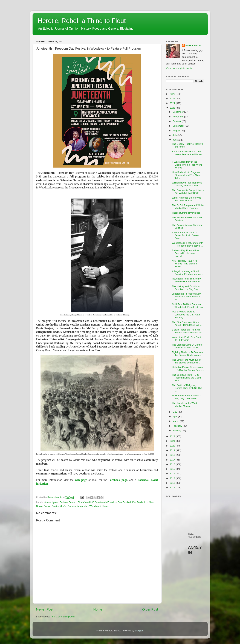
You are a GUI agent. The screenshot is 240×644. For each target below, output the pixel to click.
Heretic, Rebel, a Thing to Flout (82, 21)
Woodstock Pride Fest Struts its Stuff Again (187, 339)
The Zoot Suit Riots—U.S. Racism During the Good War (186, 378)
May (175, 412)
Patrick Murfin (59, 506)
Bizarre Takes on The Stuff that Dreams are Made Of (187, 331)
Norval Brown (43, 506)
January (177, 430)
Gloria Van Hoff (86, 502)
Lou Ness (149, 502)
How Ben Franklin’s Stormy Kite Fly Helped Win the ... (187, 280)
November (178, 117)
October (177, 121)
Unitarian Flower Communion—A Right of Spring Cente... (188, 369)
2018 (173, 455)
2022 (173, 436)
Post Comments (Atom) (63, 617)
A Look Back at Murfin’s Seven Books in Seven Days (185, 235)
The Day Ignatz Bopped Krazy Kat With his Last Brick (188, 192)
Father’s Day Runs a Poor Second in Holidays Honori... (186, 253)
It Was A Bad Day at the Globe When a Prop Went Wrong (187, 165)
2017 (173, 460)
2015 (173, 469)
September (179, 126)
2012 (173, 483)
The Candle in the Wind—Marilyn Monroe (186, 404)
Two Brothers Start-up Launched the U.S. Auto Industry (186, 314)
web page (81, 480)
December (178, 112)
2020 (173, 446)
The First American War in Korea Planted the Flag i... (187, 324)
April (175, 416)
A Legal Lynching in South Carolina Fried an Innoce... (187, 273)
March (176, 421)
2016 (173, 464)
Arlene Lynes (51, 502)
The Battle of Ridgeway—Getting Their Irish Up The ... (187, 388)
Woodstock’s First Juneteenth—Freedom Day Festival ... (188, 244)
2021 (173, 441)
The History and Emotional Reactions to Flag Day (186, 288)
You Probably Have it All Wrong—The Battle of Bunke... (185, 264)
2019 (173, 450)
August (177, 131)
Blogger (139, 631)
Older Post (150, 609)
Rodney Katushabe (78, 506)
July (175, 135)
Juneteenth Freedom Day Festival (113, 502)
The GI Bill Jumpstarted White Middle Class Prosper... (188, 207)
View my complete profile (179, 68)
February (178, 426)
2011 (173, 488)
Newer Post (45, 609)
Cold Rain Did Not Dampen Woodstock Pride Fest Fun (187, 306)
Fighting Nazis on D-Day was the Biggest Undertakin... (187, 354)
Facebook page (118, 480)
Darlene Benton (68, 502)
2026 (173, 94)
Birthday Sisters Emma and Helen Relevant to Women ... (187, 154)
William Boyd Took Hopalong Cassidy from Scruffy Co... (187, 184)
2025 (173, 99)
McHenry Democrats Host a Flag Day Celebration (187, 397)
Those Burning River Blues (186, 213)
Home (98, 609)
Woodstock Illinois (99, 506)
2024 (173, 103)
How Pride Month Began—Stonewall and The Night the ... (186, 175)
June (176, 140)
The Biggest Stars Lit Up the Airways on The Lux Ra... (187, 346)
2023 (173, 108)
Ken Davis (138, 502)
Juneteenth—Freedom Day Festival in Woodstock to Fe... (186, 297)
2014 (173, 474)
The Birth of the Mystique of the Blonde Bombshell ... (186, 361)
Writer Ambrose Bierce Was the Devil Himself (186, 199)
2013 (173, 478)
